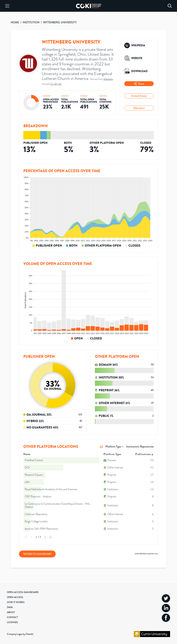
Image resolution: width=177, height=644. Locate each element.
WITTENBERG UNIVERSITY (60, 22)
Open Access (15, 597)
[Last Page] (50, 537)
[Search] (170, 6)
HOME (15, 22)
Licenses (12, 622)
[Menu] (7, 6)
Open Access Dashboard (23, 592)
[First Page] (26, 537)
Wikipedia (108, 79)
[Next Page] (45, 537)
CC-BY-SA (56, 84)
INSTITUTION (31, 22)
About (11, 612)
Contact (12, 617)
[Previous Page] (32, 537)
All (101, 447)
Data (10, 607)
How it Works (16, 602)
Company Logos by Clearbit (20, 634)
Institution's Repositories (140, 447)
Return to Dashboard (37, 554)
